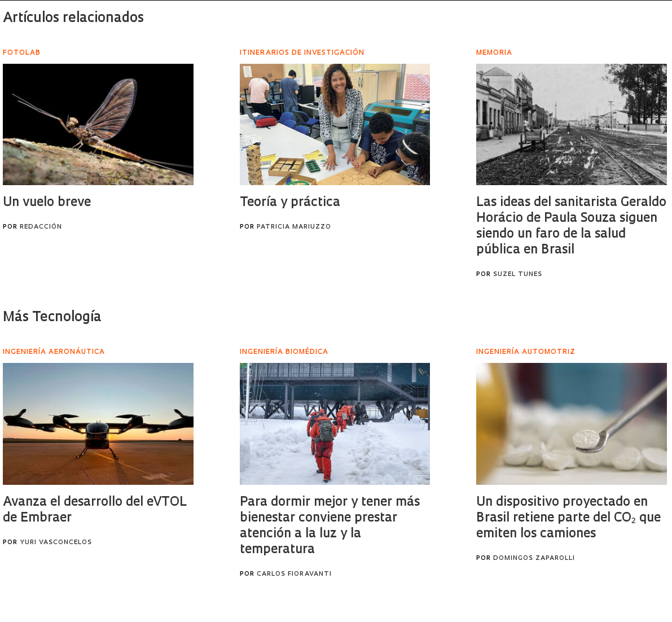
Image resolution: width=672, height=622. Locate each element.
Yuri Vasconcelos (56, 543)
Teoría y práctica (290, 203)
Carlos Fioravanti (294, 574)
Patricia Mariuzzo (294, 227)
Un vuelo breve (47, 203)
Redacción (41, 227)
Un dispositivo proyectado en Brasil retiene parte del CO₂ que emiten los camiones (568, 518)
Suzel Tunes (518, 275)
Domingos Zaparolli (534, 559)
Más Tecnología (52, 318)
